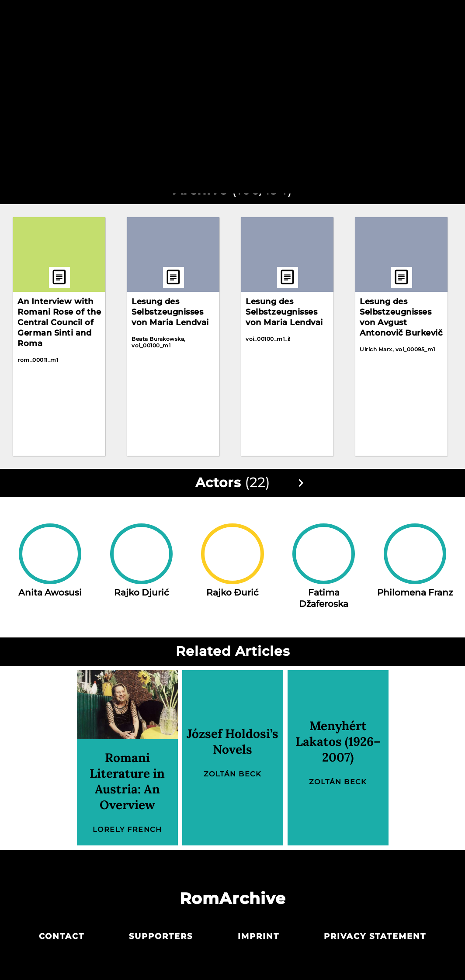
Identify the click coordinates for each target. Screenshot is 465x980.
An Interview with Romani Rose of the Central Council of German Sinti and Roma (59, 322)
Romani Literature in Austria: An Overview (127, 781)
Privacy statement (375, 936)
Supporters (161, 936)
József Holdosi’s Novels (232, 741)
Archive (232, 17)
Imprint (259, 936)
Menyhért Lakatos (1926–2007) (338, 741)
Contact (62, 936)
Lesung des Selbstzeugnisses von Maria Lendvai (170, 312)
